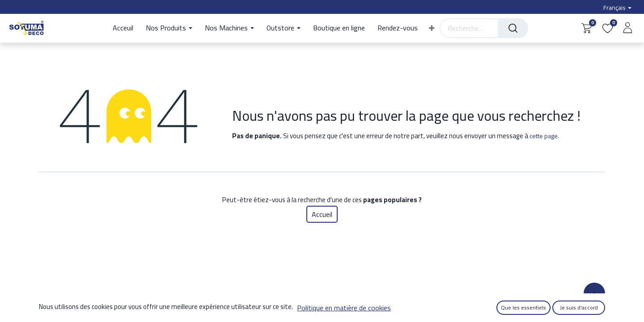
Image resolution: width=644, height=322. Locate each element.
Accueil (322, 214)
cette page (544, 136)
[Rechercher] (513, 28)
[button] (432, 28)
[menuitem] (126, 28)
